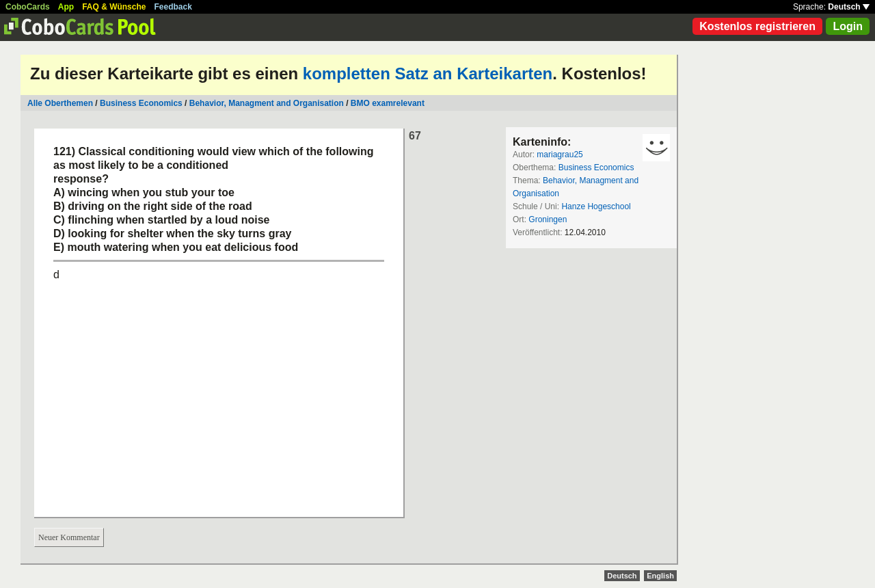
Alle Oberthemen (60, 103)
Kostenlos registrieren (757, 26)
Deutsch (849, 7)
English (660, 576)
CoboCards (28, 7)
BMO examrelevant (388, 103)
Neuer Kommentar (69, 537)
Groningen (548, 219)
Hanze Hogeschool (596, 206)
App (66, 7)
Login (848, 26)
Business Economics (141, 103)
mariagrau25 (560, 155)
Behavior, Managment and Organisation (267, 103)
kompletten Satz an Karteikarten (428, 73)
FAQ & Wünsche (114, 7)
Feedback (173, 7)
